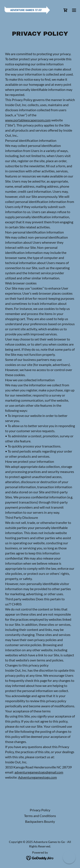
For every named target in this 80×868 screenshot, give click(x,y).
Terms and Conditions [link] (40, 816)
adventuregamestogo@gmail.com (39, 772)
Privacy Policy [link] (40, 810)
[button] (74, 10)
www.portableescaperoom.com (28, 120)
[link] (27, 10)
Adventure (26, 777)
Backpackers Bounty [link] (40, 821)
